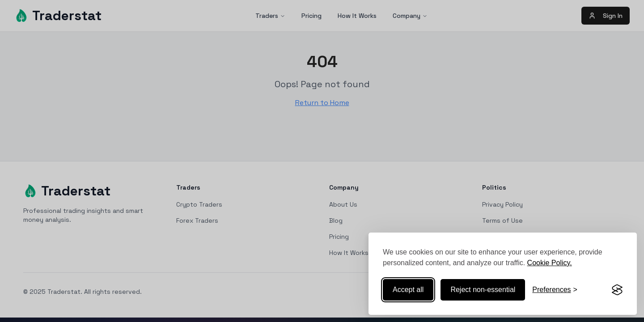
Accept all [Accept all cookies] (408, 290)
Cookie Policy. (550, 263)
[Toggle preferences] (555, 290)
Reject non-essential (483, 290)
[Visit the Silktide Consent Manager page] (617, 290)
